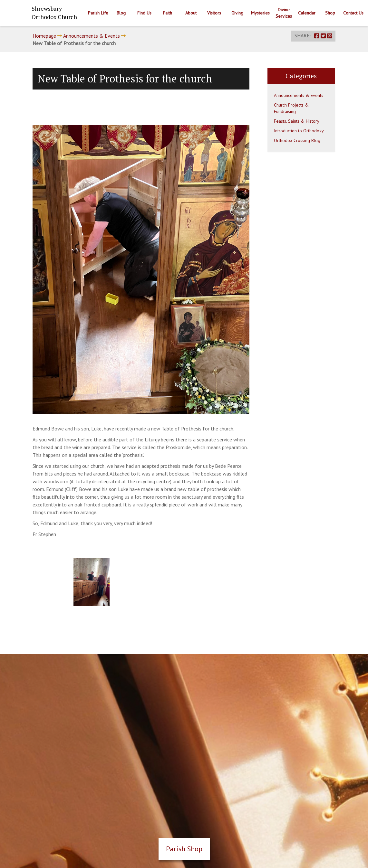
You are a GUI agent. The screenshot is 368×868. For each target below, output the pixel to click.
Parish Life (98, 13)
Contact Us (353, 13)
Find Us (144, 13)
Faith (168, 13)
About (191, 13)
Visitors (214, 13)
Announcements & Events (92, 36)
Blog (121, 13)
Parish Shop (184, 849)
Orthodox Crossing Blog (297, 140)
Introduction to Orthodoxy (299, 131)
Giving (237, 13)
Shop (330, 13)
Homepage (44, 36)
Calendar (307, 13)
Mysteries (260, 13)
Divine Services (284, 13)
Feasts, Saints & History (297, 121)
